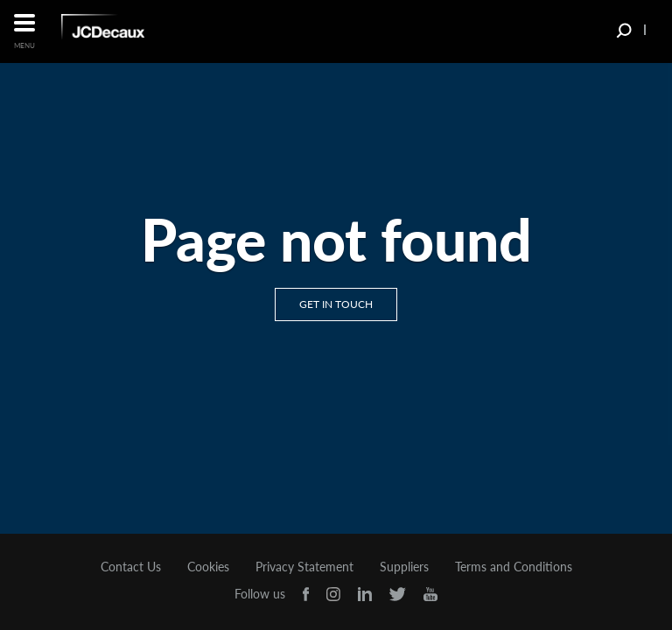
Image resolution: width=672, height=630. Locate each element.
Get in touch (336, 304)
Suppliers (404, 567)
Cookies (208, 567)
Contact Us (131, 567)
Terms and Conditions (514, 567)
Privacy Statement (304, 567)
